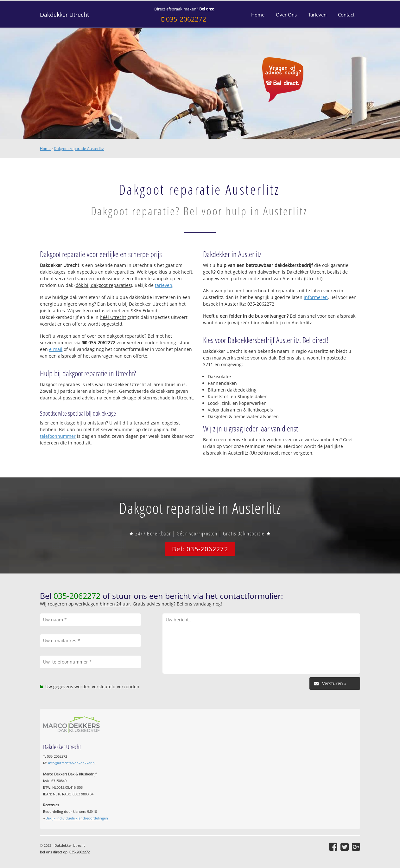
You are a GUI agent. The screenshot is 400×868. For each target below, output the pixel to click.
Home (45, 149)
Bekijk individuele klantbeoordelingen (77, 818)
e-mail (56, 349)
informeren (316, 297)
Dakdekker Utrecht (64, 15)
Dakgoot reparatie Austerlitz (79, 149)
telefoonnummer (58, 436)
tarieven (164, 285)
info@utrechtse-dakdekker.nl (72, 763)
